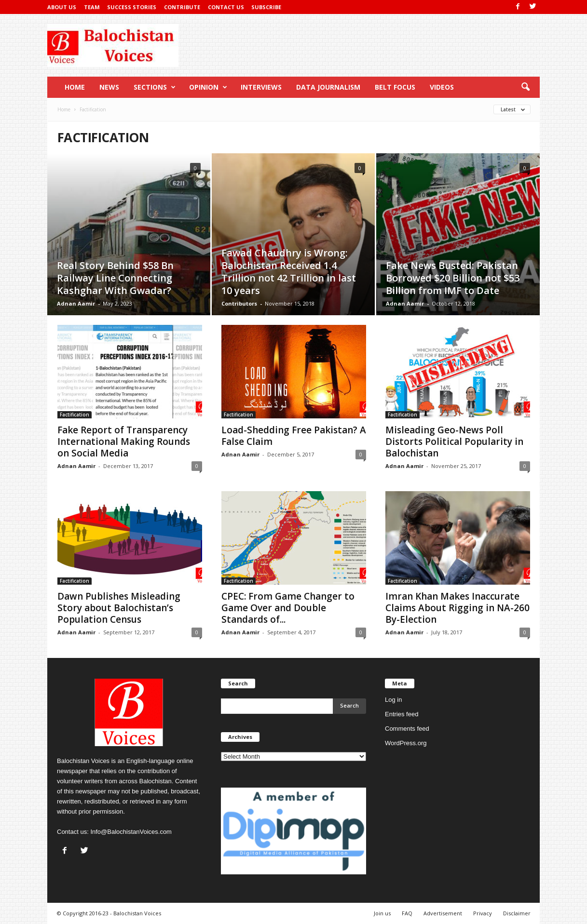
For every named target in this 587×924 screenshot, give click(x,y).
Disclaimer (517, 913)
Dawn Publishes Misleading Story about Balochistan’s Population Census (119, 608)
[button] (525, 87)
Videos (442, 87)
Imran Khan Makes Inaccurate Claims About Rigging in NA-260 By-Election (457, 608)
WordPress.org (406, 743)
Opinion (208, 87)
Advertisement (443, 913)
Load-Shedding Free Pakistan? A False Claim (294, 436)
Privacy (483, 913)
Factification (75, 415)
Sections (155, 87)
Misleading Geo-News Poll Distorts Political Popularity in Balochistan (454, 442)
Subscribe (266, 7)
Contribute (182, 7)
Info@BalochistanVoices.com (131, 832)
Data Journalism (328, 87)
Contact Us (226, 7)
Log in (393, 700)
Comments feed (407, 729)
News (109, 87)
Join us (382, 913)
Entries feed (402, 714)
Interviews (261, 87)
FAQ (407, 913)
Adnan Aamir (76, 303)
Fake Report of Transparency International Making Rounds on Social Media (124, 442)
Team (92, 7)
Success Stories (132, 7)
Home (75, 87)
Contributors (239, 303)
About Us (62, 7)
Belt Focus (395, 87)
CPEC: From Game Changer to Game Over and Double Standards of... (288, 608)
